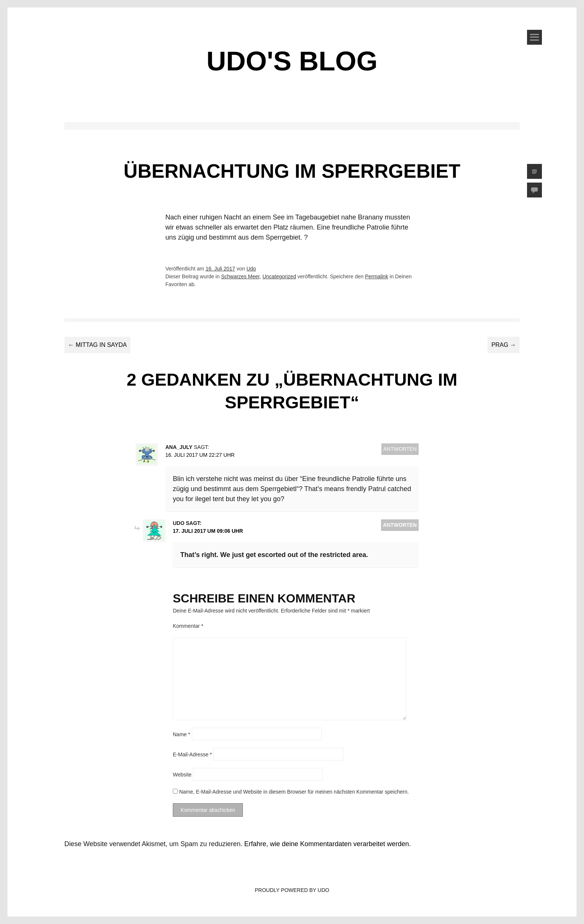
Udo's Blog (292, 61)
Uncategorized (279, 276)
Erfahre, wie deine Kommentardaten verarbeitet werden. (328, 844)
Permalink (377, 276)
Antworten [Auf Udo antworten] (400, 525)
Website (182, 774)
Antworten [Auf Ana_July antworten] (400, 449)
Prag (504, 345)
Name (182, 734)
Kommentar (188, 626)
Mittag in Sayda (98, 345)
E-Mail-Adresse (192, 754)
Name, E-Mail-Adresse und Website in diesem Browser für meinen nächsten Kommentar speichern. (294, 792)
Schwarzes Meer (240, 276)
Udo (251, 269)
